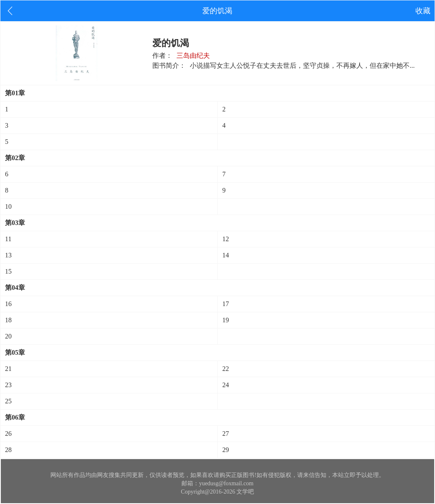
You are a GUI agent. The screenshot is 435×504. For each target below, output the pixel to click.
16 (8, 304)
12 (226, 239)
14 (226, 255)
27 (226, 434)
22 (226, 369)
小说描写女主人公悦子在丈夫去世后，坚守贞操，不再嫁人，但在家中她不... (302, 65)
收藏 (423, 11)
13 (8, 255)
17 (226, 304)
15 (8, 271)
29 (226, 450)
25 (8, 401)
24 (226, 385)
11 (8, 239)
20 (8, 336)
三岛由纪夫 (193, 56)
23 (8, 385)
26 (8, 434)
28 (8, 450)
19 (226, 320)
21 (8, 369)
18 (8, 320)
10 (8, 206)
